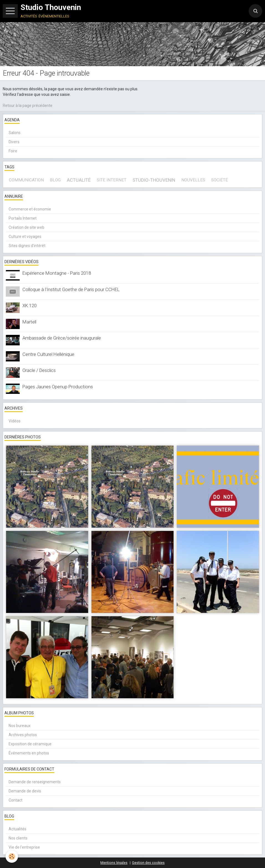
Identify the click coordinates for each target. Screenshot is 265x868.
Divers (14, 142)
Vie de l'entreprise (24, 847)
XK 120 (30, 305)
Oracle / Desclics (39, 370)
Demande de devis (25, 791)
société (220, 180)
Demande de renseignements (35, 782)
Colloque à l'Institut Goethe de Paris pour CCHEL (71, 289)
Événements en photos (29, 753)
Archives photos (23, 735)
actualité (79, 180)
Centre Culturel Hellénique (48, 354)
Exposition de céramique (30, 744)
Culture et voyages (25, 237)
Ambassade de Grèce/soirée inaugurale (62, 338)
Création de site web (26, 227)
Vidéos (15, 421)
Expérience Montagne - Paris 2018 (57, 273)
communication (26, 180)
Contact (16, 800)
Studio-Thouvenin (154, 180)
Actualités (17, 829)
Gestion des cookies (148, 863)
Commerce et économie (30, 209)
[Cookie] (12, 857)
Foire (13, 151)
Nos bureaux (20, 726)
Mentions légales (114, 863)
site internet (112, 180)
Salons (15, 133)
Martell (29, 322)
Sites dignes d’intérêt (27, 246)
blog (55, 180)
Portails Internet (23, 218)
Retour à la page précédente (28, 106)
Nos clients (18, 838)
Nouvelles (193, 180)
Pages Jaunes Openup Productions (58, 387)
